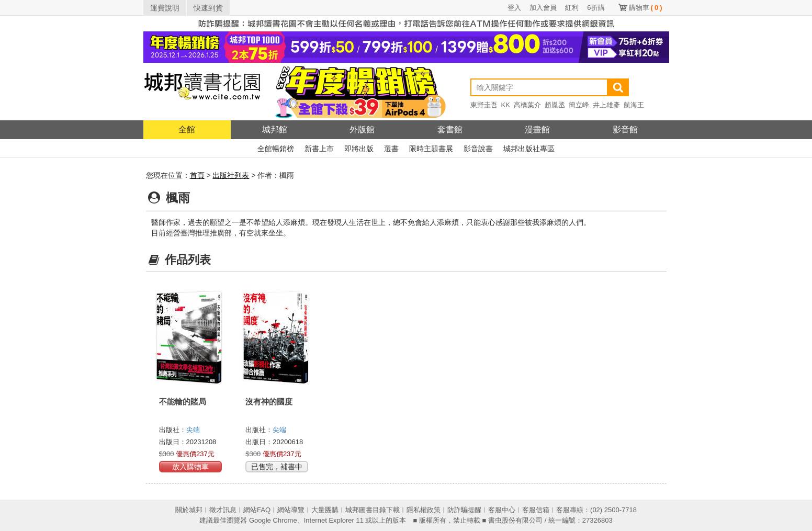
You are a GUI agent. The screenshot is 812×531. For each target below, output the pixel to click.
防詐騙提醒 (464, 510)
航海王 (634, 105)
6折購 (596, 8)
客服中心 (502, 510)
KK (506, 105)
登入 (514, 8)
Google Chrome (273, 520)
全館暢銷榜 (276, 149)
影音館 (625, 129)
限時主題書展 (431, 149)
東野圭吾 (484, 105)
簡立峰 (579, 105)
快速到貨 (208, 8)
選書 (391, 149)
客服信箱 (536, 510)
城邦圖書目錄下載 (373, 510)
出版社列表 (231, 175)
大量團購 (325, 510)
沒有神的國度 (269, 402)
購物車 (646, 8)
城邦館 (275, 129)
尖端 (193, 430)
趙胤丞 (555, 105)
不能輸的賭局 (183, 402)
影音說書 (478, 149)
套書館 (450, 129)
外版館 (362, 129)
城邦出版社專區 (529, 149)
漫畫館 (537, 129)
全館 (187, 129)
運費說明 (165, 8)
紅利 (572, 8)
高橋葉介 (527, 105)
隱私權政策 (424, 510)
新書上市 (319, 149)
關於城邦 (189, 510)
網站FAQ (257, 510)
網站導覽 (291, 510)
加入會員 (543, 8)
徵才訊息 (223, 510)
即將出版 (359, 149)
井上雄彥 (606, 105)
